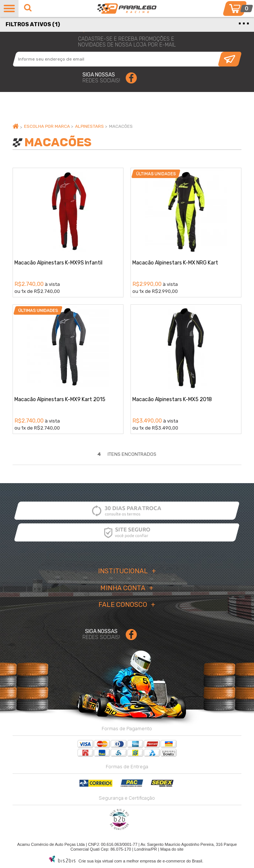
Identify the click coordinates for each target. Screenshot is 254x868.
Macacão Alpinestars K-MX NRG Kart (175, 263)
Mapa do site (172, 849)
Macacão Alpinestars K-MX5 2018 (172, 399)
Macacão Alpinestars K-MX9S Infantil (58, 263)
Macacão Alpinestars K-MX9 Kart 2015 (60, 399)
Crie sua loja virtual (96, 861)
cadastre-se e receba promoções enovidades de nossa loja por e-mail (127, 42)
